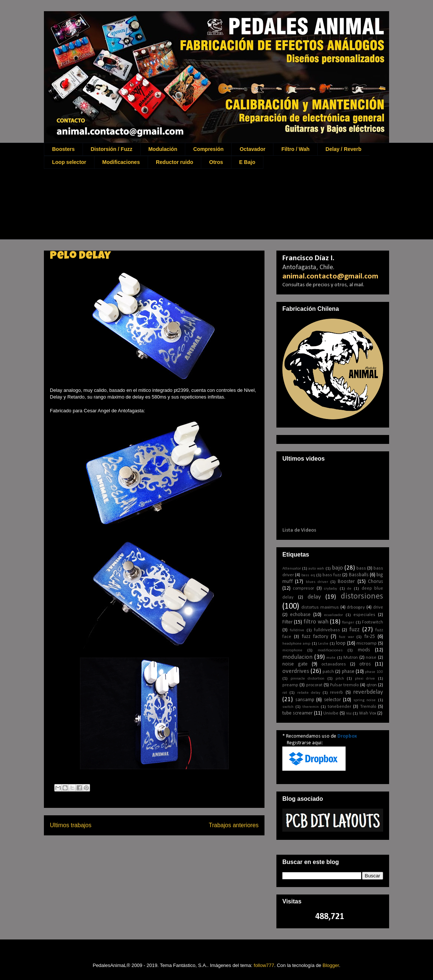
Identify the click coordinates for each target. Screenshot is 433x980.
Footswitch (373, 622)
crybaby (331, 589)
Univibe (331, 713)
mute (331, 658)
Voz (349, 714)
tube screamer (298, 713)
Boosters (63, 149)
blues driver (317, 582)
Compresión (208, 149)
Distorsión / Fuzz (112, 149)
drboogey (356, 607)
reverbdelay (368, 692)
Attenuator (292, 569)
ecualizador (333, 615)
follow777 (264, 965)
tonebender (339, 707)
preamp (290, 685)
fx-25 (370, 637)
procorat (314, 685)
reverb (336, 693)
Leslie (323, 644)
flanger (348, 623)
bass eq (308, 575)
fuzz (355, 630)
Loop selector (69, 162)
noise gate (295, 664)
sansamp (305, 700)
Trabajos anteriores (234, 825)
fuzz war (347, 637)
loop (341, 643)
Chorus (376, 582)
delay (314, 597)
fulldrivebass (327, 630)
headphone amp (296, 644)
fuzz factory (315, 637)
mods (364, 650)
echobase (300, 615)
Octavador (252, 149)
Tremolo (368, 707)
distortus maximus (320, 607)
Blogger (331, 965)
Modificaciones (121, 162)
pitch (340, 679)
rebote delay (309, 693)
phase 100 (374, 672)
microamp (367, 644)
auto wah (316, 569)
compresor (303, 589)
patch (328, 672)
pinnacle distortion (308, 679)
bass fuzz (332, 575)
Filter (288, 622)
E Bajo (247, 162)
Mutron (351, 658)
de (349, 589)
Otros (216, 162)
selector (333, 700)
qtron (372, 685)
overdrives (296, 671)
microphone (292, 650)
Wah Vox (368, 713)
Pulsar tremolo (344, 685)
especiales (364, 615)
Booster (346, 582)
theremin (311, 707)
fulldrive (297, 630)
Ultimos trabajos (71, 825)
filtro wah (316, 622)
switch (288, 707)
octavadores (334, 664)
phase (348, 672)
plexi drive (365, 679)
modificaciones (330, 650)
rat (285, 693)
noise (371, 658)
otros (365, 664)
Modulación (163, 149)
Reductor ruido (174, 162)
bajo (337, 568)
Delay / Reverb (344, 149)
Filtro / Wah (295, 149)
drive (378, 607)
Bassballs (359, 575)
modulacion (297, 657)
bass (361, 568)
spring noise (365, 700)
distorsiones (362, 597)
